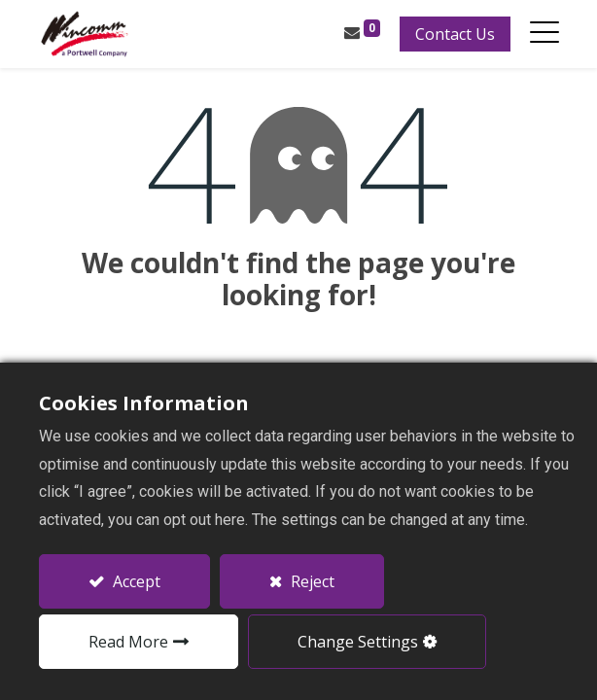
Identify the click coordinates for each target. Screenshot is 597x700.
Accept (135, 581)
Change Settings (358, 642)
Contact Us (454, 34)
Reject (311, 581)
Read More (128, 642)
